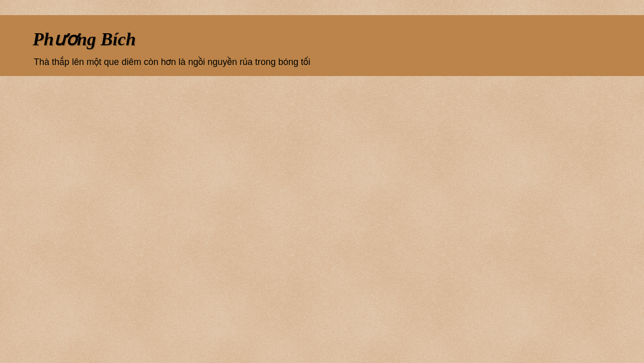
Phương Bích (84, 39)
